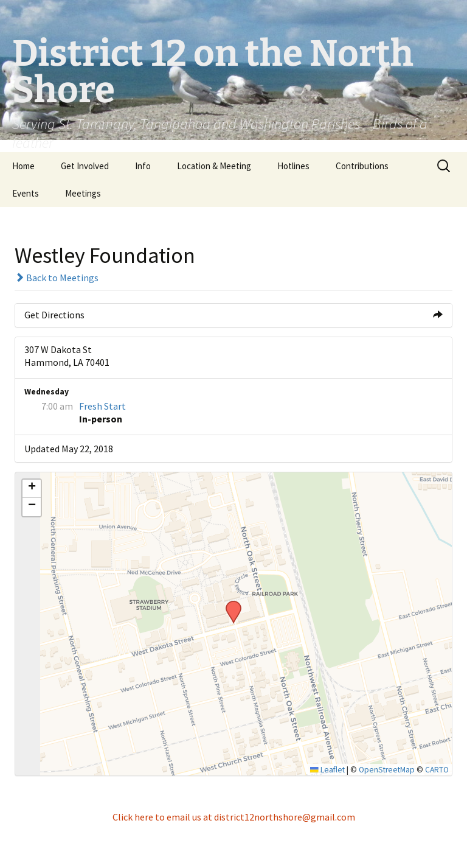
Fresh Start (102, 406)
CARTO (437, 770)
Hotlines (293, 166)
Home (23, 166)
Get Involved (85, 166)
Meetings (83, 193)
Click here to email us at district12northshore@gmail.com (234, 817)
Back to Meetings (57, 278)
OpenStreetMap (387, 770)
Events (26, 193)
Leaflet (327, 770)
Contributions (362, 166)
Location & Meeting (214, 166)
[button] (229, 604)
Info (143, 166)
